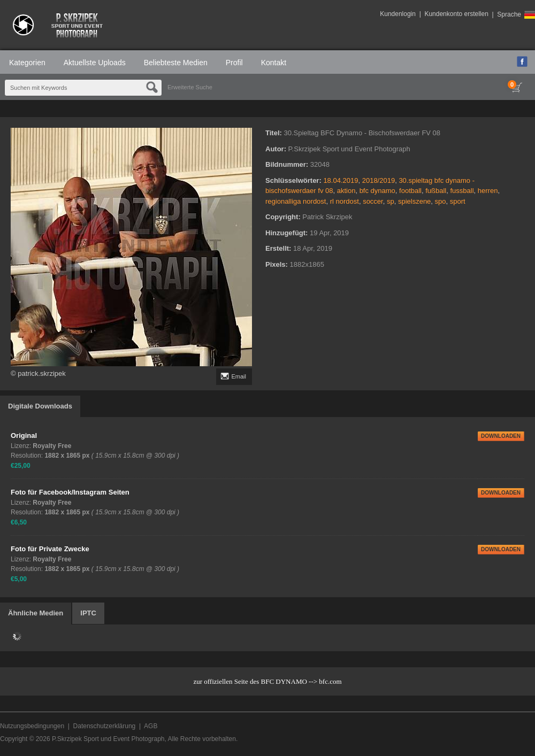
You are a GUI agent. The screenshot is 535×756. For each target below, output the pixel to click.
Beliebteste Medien (176, 63)
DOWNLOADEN (501, 436)
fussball (462, 191)
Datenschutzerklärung (105, 726)
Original (24, 435)
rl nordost (345, 201)
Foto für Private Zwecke (50, 549)
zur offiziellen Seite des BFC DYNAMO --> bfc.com (267, 681)
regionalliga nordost (296, 201)
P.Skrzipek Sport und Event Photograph (108, 739)
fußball (436, 191)
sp (391, 201)
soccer (373, 201)
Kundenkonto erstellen (456, 14)
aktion (346, 191)
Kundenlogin (398, 14)
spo (441, 201)
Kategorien (27, 63)
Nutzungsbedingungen (32, 726)
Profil (234, 63)
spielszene (414, 201)
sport (458, 201)
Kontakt (274, 63)
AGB (151, 726)
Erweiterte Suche (190, 87)
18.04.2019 (341, 180)
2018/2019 (379, 180)
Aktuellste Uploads (95, 63)
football (410, 191)
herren (488, 191)
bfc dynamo (377, 191)
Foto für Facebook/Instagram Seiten (70, 492)
